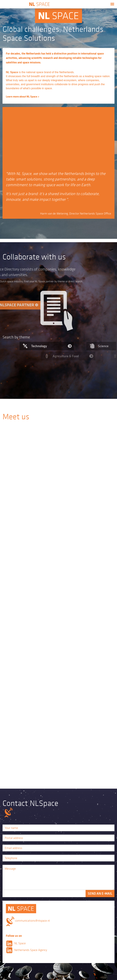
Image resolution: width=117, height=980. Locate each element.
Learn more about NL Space (17, 96)
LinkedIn (9, 943)
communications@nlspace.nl (32, 921)
